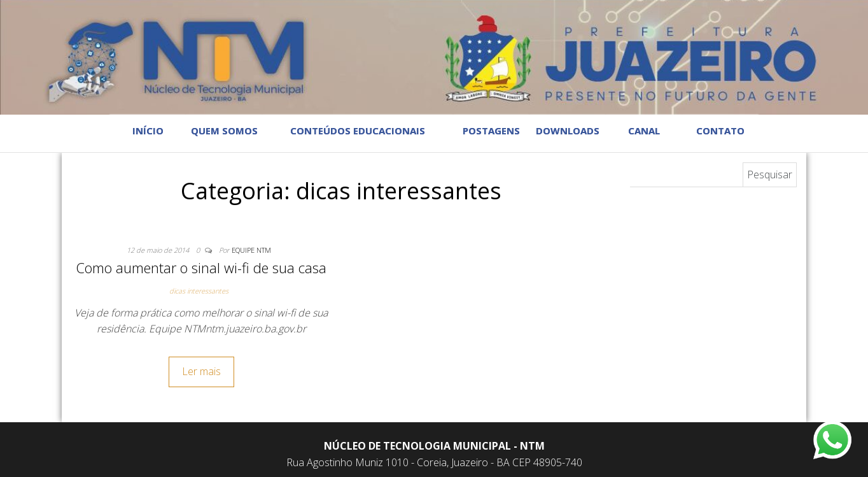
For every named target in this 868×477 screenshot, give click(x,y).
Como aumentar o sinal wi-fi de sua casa (201, 267)
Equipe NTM (251, 250)
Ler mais (201, 371)
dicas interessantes (199, 291)
